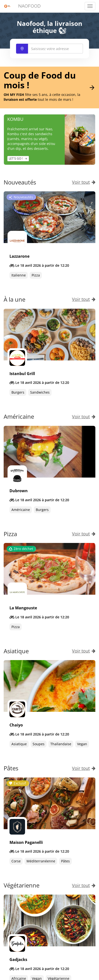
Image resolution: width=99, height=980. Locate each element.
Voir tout (84, 182)
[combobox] (50, 49)
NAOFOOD (29, 6)
